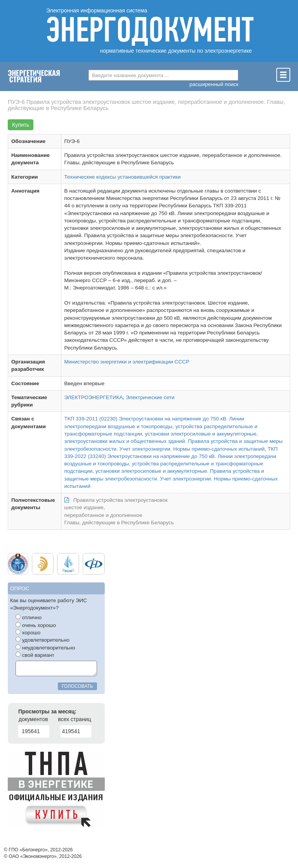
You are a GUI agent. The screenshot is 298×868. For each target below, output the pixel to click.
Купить (21, 125)
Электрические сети (150, 397)
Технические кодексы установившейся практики (123, 177)
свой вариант (35, 655)
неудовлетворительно (45, 648)
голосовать (77, 686)
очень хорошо (36, 625)
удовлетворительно (42, 640)
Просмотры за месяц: (47, 711)
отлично (29, 617)
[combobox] (163, 75)
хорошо (28, 632)
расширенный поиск (214, 84)
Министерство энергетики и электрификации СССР (127, 362)
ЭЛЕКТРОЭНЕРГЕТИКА (94, 397)
